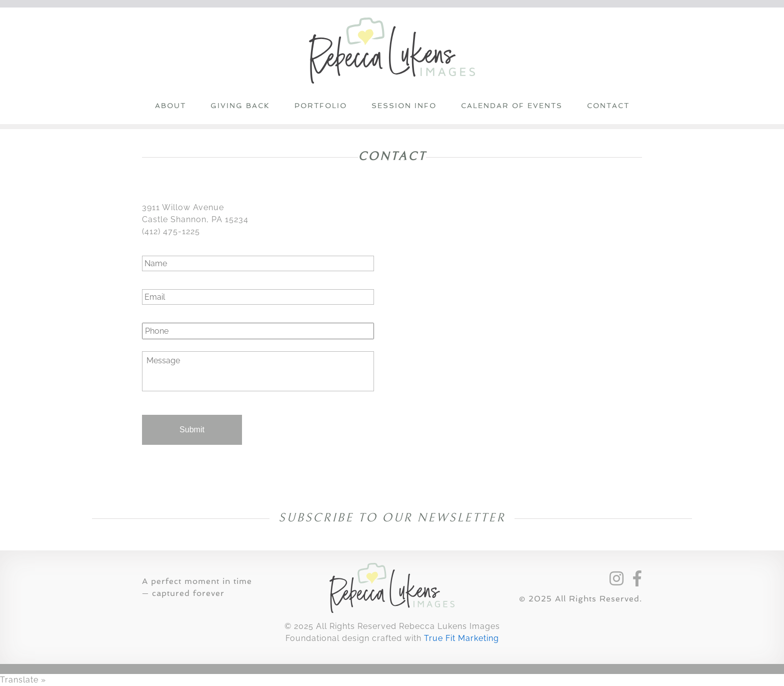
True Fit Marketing (461, 638)
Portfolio (321, 106)
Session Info (404, 106)
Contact (608, 106)
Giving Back (240, 106)
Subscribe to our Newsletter (394, 518)
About (170, 106)
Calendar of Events (512, 106)
